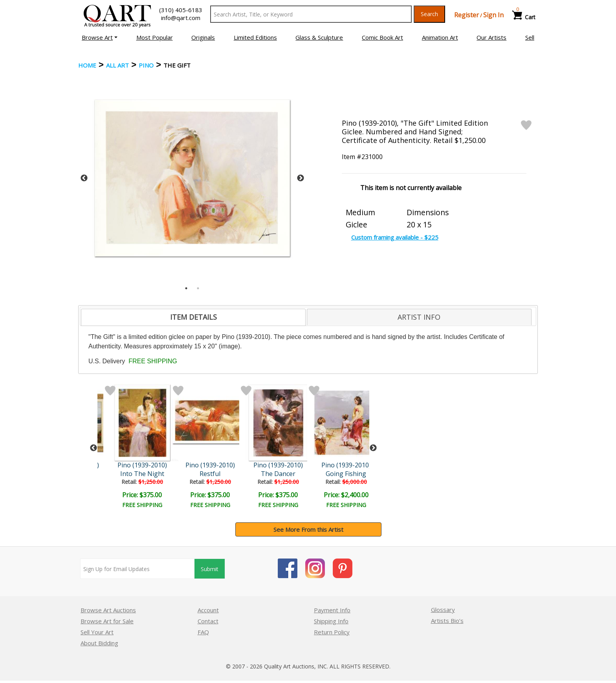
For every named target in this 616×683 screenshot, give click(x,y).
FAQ (203, 632)
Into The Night (142, 474)
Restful (210, 474)
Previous (84, 178)
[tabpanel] (192, 178)
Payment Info (332, 610)
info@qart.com (181, 18)
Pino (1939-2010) (142, 465)
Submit (210, 569)
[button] (100, 37)
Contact (208, 621)
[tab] (193, 317)
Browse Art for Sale (107, 621)
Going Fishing (346, 474)
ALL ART (117, 65)
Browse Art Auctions (108, 610)
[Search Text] (311, 14)
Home (87, 65)
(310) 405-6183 (181, 10)
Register (467, 15)
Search (429, 14)
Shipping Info (331, 621)
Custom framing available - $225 (395, 237)
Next (301, 178)
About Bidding (99, 643)
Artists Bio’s (447, 621)
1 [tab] (186, 288)
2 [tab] (198, 288)
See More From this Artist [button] (308, 529)
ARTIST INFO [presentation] (419, 317)
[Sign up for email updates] (137, 569)
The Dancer (278, 474)
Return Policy (332, 632)
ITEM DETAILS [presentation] (193, 317)
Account (208, 610)
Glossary (443, 610)
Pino (146, 65)
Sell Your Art (97, 632)
